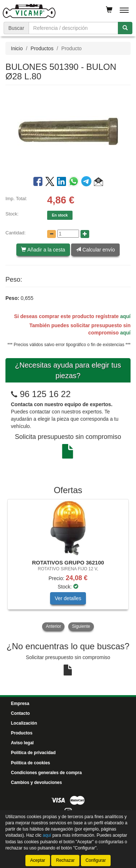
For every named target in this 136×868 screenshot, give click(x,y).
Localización (24, 723)
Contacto (20, 713)
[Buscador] (73, 28)
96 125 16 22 (45, 394)
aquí (125, 316)
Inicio (17, 48)
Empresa (20, 703)
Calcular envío (95, 250)
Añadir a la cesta (43, 250)
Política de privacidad (33, 753)
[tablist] (68, 566)
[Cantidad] (68, 234)
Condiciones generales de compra (46, 773)
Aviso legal (22, 743)
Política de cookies (30, 763)
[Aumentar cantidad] (85, 234)
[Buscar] (125, 28)
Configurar (96, 860)
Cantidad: (16, 233)
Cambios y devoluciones (36, 782)
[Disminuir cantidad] (51, 234)
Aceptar (38, 860)
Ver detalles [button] (68, 598)
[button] (98, 183)
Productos (42, 48)
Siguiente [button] (81, 626)
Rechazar (65, 860)
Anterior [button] (53, 626)
